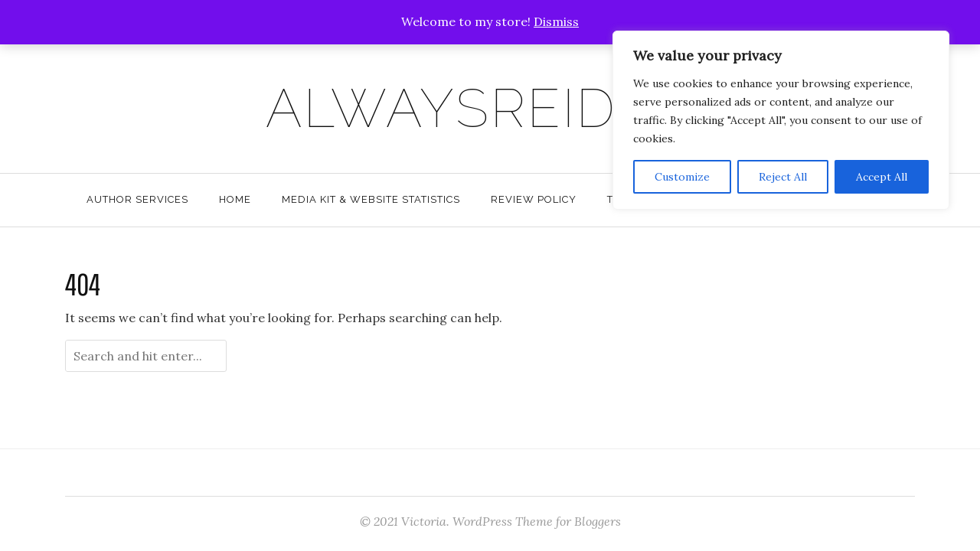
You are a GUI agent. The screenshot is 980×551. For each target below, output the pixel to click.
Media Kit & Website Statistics (371, 199)
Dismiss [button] (556, 21)
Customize (682, 177)
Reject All (783, 177)
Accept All (882, 177)
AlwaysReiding (490, 108)
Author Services (137, 199)
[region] (781, 120)
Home (235, 199)
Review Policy (534, 199)
